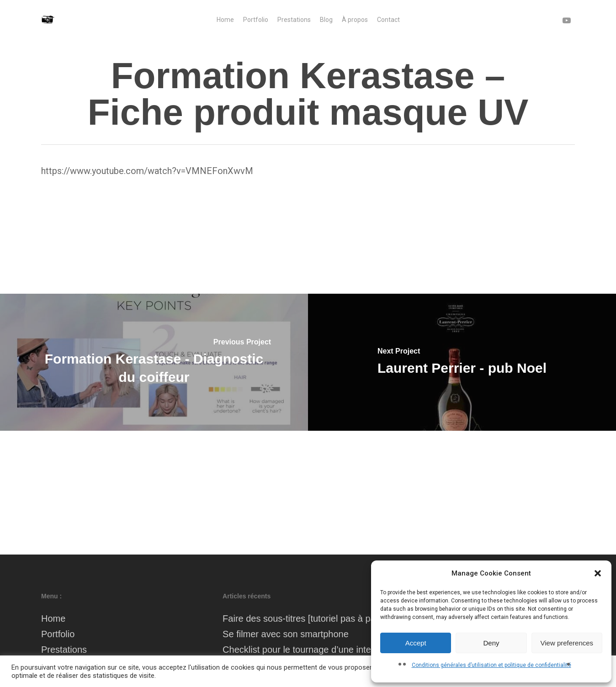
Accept (416, 643)
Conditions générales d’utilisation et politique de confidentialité (491, 665)
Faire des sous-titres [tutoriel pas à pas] (303, 618)
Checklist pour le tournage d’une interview (307, 650)
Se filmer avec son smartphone (286, 634)
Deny (491, 643)
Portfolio (58, 634)
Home (53, 618)
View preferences (567, 643)
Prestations (64, 650)
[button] (598, 573)
